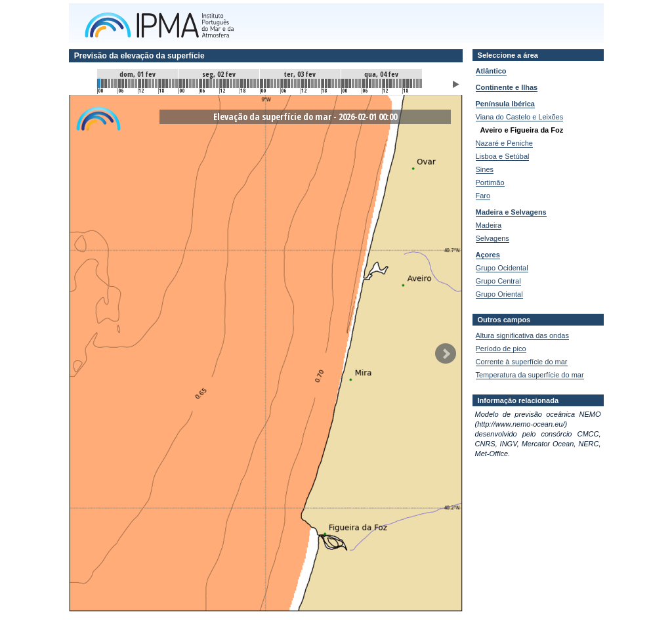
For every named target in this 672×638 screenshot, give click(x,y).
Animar (456, 84)
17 (156, 83)
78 (364, 83)
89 (400, 83)
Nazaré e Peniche (504, 143)
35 (217, 83)
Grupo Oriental (499, 294)
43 (245, 83)
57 (292, 83)
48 (262, 83)
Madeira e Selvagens (511, 212)
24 (180, 83)
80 (370, 83)
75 (353, 83)
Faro (483, 196)
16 (153, 83)
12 (140, 83)
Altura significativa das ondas (522, 335)
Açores (488, 255)
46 (255, 83)
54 (282, 83)
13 (143, 83)
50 (268, 83)
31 (204, 83)
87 (394, 83)
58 (295, 83)
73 (346, 83)
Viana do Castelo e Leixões (520, 117)
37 (224, 83)
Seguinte (446, 354)
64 (316, 83)
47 (258, 83)
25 (184, 83)
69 (333, 83)
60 (303, 83)
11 (136, 83)
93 (414, 83)
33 (211, 83)
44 (248, 83)
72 (343, 83)
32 (207, 83)
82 (377, 83)
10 (133, 83)
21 (170, 83)
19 (163, 83)
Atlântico (491, 71)
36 (221, 83)
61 (306, 83)
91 (408, 83)
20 (167, 83)
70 (336, 83)
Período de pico (501, 349)
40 (234, 83)
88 (397, 83)
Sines (485, 169)
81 (373, 83)
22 (173, 83)
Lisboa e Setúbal (503, 156)
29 (197, 83)
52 (275, 83)
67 (326, 83)
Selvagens (493, 238)
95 (421, 83)
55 (285, 83)
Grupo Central (498, 281)
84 (384, 83)
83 (380, 83)
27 (190, 83)
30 (201, 83)
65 (319, 83)
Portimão (490, 182)
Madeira (489, 225)
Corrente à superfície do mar (522, 362)
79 (367, 83)
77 (360, 83)
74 (350, 83)
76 (356, 83)
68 (329, 83)
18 (160, 83)
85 (387, 83)
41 (238, 83)
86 (390, 83)
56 (289, 83)
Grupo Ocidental (502, 268)
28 (194, 83)
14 (146, 83)
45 (251, 83)
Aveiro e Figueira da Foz (522, 130)
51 (272, 83)
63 (312, 83)
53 (278, 83)
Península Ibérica (505, 104)
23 (177, 83)
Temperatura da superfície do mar (530, 375)
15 (150, 83)
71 (339, 83)
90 (404, 83)
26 (187, 83)
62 (309, 83)
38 (228, 83)
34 (214, 83)
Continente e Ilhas (507, 87)
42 (241, 83)
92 (411, 83)
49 (265, 83)
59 (299, 83)
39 (231, 83)
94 (417, 83)
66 (323, 83)
